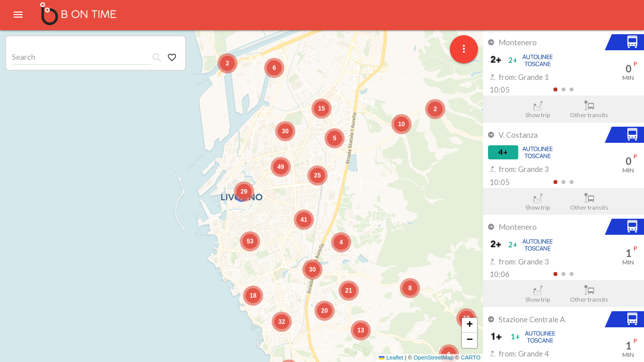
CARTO (471, 357)
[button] (244, 192)
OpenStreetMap (433, 357)
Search (24, 57)
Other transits (589, 110)
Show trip (538, 110)
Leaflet (391, 357)
